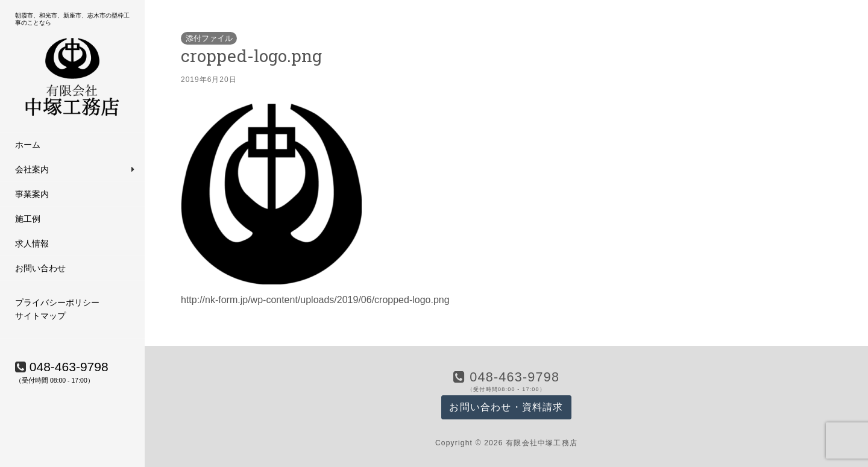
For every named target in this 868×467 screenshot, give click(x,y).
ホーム (28, 145)
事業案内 (32, 194)
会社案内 (32, 169)
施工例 (28, 219)
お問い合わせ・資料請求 (506, 407)
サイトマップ (40, 316)
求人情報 (32, 243)
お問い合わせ (40, 268)
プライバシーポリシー (57, 302)
